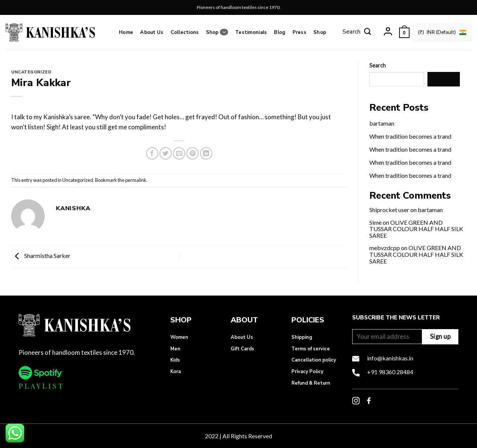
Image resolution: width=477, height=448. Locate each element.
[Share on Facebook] (152, 153)
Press (299, 32)
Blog (279, 32)
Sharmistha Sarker (41, 255)
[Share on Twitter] (166, 153)
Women (179, 337)
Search (378, 65)
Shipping (302, 337)
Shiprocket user (389, 210)
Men (175, 349)
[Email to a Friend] (179, 153)
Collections (185, 32)
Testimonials (251, 32)
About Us (152, 32)
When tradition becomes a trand (410, 136)
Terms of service (311, 349)
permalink (136, 180)
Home (126, 32)
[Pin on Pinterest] (192, 153)
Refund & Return (311, 383)
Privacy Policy (307, 372)
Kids (175, 360)
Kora (176, 372)
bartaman (382, 123)
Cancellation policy (314, 360)
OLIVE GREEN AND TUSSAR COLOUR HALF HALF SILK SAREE (416, 229)
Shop (217, 32)
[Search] (357, 32)
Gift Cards (242, 349)
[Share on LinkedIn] (206, 153)
